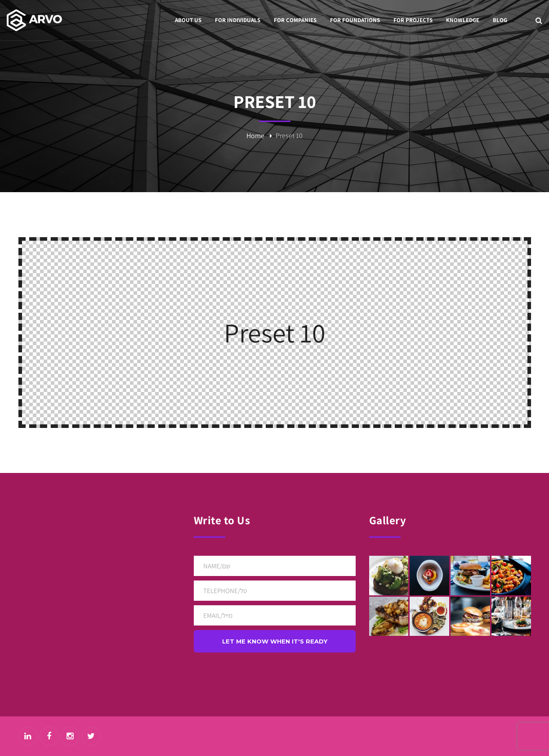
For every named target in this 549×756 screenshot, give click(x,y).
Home (255, 136)
